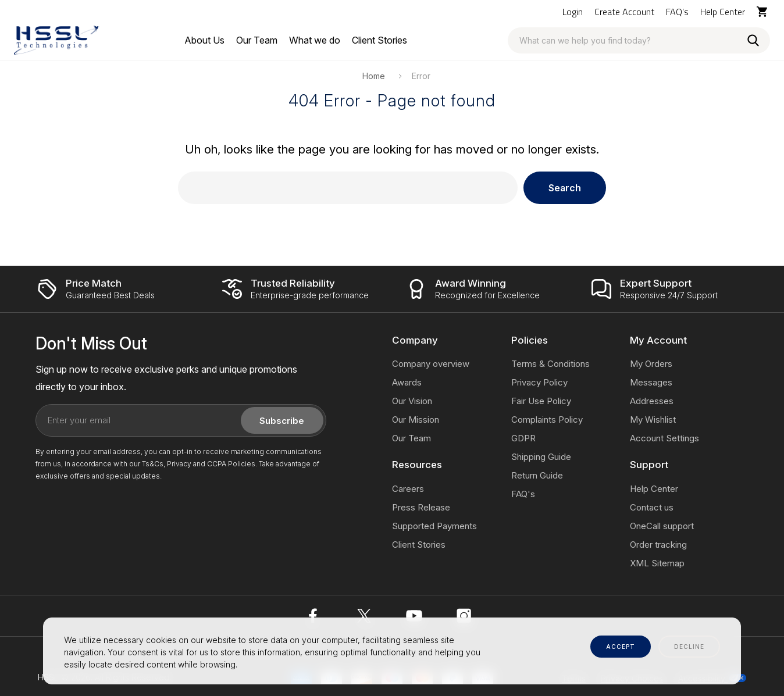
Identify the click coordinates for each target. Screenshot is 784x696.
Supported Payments (434, 526)
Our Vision (412, 401)
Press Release (421, 507)
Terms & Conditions (550, 364)
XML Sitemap (657, 563)
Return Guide (537, 475)
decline (689, 647)
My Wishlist (653, 420)
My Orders (651, 364)
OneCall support (662, 526)
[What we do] (315, 40)
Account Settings (664, 438)
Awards (407, 382)
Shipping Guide (541, 457)
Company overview (431, 364)
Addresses (652, 401)
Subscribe (282, 421)
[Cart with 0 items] (763, 12)
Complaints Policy (547, 420)
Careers (408, 489)
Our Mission (416, 420)
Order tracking (658, 545)
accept (621, 647)
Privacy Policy (539, 382)
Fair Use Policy (541, 401)
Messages (651, 382)
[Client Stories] (379, 40)
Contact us (652, 507)
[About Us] (204, 40)
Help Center (723, 12)
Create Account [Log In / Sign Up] (624, 12)
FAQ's (677, 12)
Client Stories (419, 545)
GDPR (523, 438)
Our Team (411, 438)
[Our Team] (257, 40)
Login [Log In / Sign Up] (573, 12)
